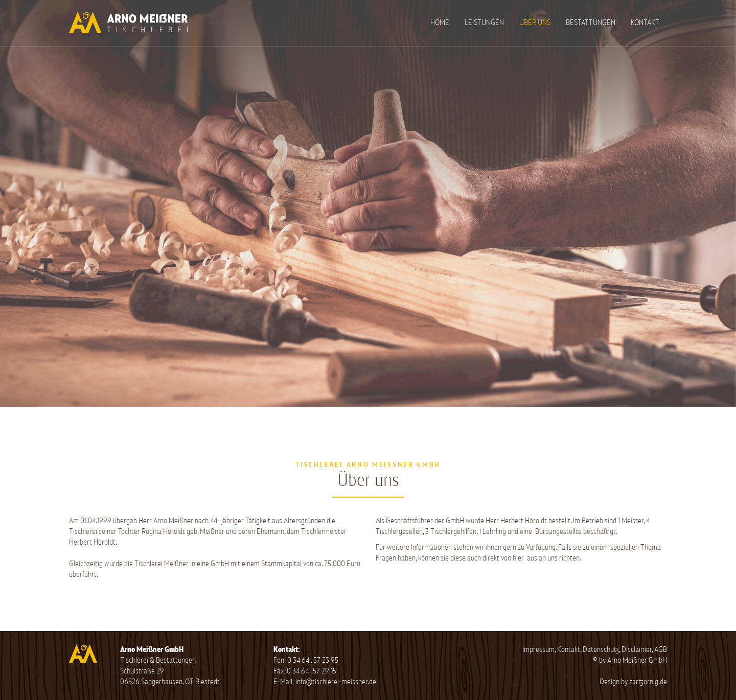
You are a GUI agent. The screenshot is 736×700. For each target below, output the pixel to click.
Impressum (538, 650)
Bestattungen (591, 23)
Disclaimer (637, 650)
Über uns (535, 23)
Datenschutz (601, 650)
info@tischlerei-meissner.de (336, 682)
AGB (661, 650)
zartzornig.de (648, 682)
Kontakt (645, 23)
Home (440, 23)
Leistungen (484, 23)
